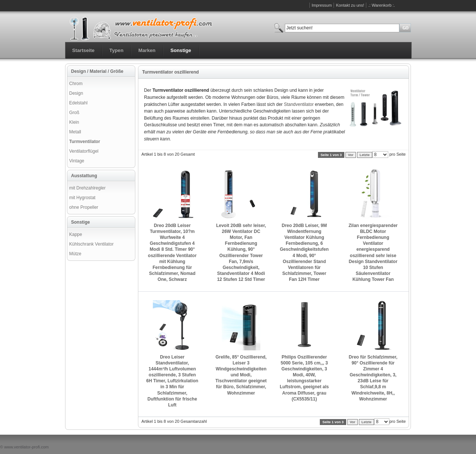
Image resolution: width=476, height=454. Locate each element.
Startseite (83, 50)
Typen (116, 50)
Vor (351, 155)
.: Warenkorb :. (382, 5)
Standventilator (299, 104)
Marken (147, 50)
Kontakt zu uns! (350, 5)
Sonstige (181, 50)
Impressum (322, 5)
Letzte (365, 155)
